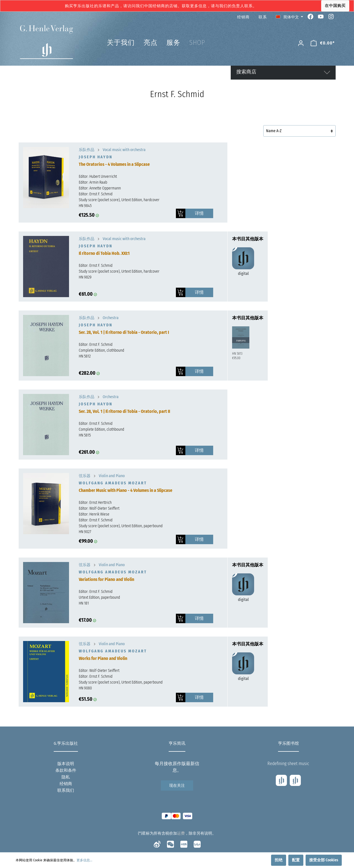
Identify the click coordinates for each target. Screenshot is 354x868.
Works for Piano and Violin (103, 658)
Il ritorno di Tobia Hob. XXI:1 (104, 253)
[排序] (299, 131)
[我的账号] (301, 43)
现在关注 (177, 786)
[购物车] (323, 43)
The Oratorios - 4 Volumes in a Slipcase (114, 164)
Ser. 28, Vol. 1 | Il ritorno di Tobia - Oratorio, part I (124, 332)
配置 (296, 860)
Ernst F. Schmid (101, 194)
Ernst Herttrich (100, 503)
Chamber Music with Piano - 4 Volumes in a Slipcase (126, 490)
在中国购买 (335, 6)
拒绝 (279, 860)
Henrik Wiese (99, 514)
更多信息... (84, 860)
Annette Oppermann (105, 188)
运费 (181, 833)
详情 (199, 213)
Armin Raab (98, 182)
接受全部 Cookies (324, 860)
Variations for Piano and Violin (106, 579)
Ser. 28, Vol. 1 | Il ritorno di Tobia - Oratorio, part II (124, 411)
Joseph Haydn (96, 157)
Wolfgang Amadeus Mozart (113, 483)
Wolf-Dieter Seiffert (104, 508)
